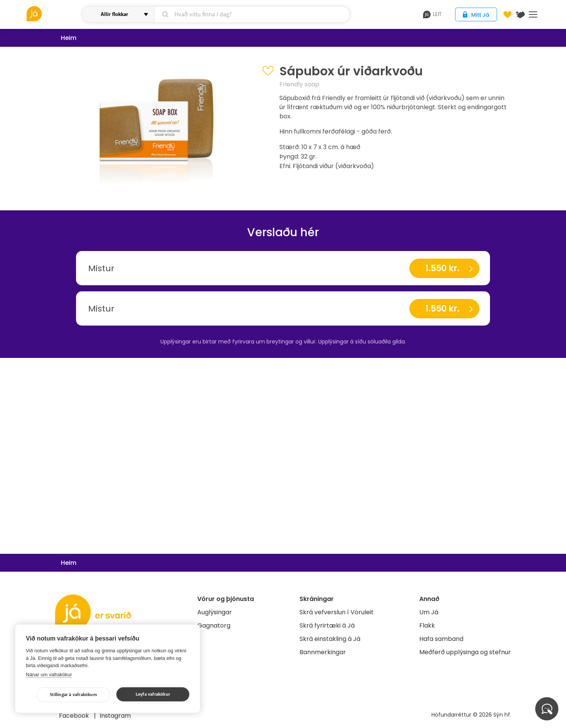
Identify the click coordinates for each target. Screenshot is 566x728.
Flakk (427, 625)
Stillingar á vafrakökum (73, 695)
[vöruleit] (53, 14)
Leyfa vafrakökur (153, 694)
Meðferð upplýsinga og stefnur (465, 652)
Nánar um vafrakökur (49, 675)
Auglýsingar (215, 612)
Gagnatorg (214, 625)
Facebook (75, 716)
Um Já (429, 612)
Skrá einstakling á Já (330, 639)
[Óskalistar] (507, 14)
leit (432, 14)
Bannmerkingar (323, 652)
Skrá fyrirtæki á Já (327, 625)
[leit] (252, 14)
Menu (533, 14)
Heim (69, 38)
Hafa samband (441, 639)
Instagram (115, 716)
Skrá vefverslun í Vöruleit (337, 612)
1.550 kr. (442, 268)
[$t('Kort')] (520, 14)
